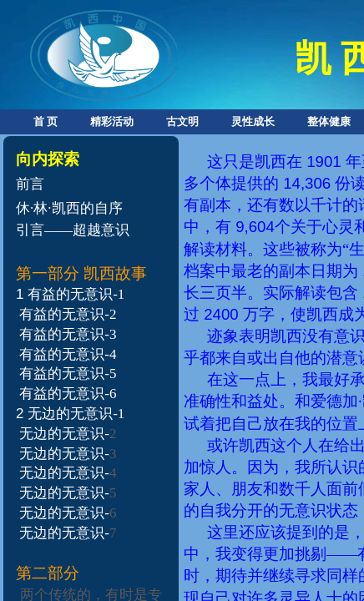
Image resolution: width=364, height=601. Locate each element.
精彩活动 (112, 121)
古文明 (182, 121)
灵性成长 (253, 121)
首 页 (45, 121)
